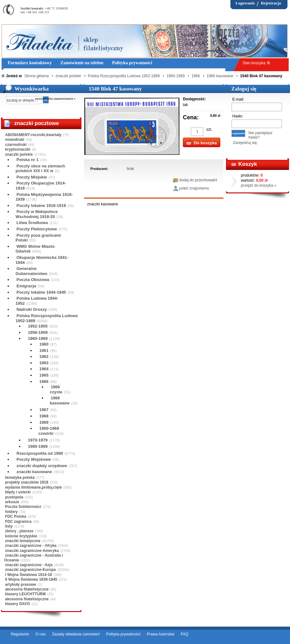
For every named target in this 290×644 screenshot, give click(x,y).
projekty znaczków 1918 (27, 482)
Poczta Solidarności (23, 507)
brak (130, 169)
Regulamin (20, 634)
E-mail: (238, 99)
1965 (44, 375)
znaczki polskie (19, 154)
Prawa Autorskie (161, 634)
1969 (44, 422)
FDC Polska (16, 516)
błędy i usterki (18, 492)
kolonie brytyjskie (21, 536)
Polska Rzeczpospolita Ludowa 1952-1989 (47, 318)
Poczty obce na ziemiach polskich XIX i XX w (40, 169)
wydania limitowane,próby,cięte (33, 487)
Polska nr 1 (27, 160)
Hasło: (238, 116)
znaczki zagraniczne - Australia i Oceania (34, 558)
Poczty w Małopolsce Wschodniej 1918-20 (37, 214)
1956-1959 (38, 332)
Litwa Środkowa (32, 223)
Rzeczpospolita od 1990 (40, 453)
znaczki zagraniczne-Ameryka (32, 551)
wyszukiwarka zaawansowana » (55, 99)
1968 (44, 416)
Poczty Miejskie (32, 177)
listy (9, 526)
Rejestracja (271, 3)
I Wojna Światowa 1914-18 (29, 575)
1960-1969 (38, 338)
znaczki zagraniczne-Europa (30, 570)
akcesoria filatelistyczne (27, 589)
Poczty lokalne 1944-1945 (41, 292)
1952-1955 (38, 326)
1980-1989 (38, 446)
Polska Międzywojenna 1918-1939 (44, 197)
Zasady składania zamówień (76, 634)
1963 (44, 363)
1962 (44, 356)
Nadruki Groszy (32, 309)
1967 (44, 410)
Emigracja (26, 286)
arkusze (12, 502)
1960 (44, 344)
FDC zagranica (18, 522)
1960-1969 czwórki (49, 431)
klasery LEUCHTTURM (25, 594)
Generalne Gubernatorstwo (31, 271)
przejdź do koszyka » (259, 185)
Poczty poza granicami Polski (38, 238)
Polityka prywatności (123, 634)
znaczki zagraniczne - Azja (29, 565)
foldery (11, 512)
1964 (44, 369)
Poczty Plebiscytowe (37, 229)
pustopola (14, 497)
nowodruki (15, 140)
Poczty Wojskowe (34, 459)
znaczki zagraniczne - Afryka (31, 546)
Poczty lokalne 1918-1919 (41, 206)
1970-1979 (38, 440)
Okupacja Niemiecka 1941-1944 (42, 260)
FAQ (184, 634)
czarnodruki (16, 145)
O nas (41, 634)
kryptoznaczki (18, 149)
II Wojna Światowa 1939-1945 (31, 579)
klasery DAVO (18, 604)
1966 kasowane (60, 400)
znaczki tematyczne (23, 541)
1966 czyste (56, 389)
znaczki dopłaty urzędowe (42, 466)
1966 (44, 381)
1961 (44, 350)
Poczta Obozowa (33, 280)
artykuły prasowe (21, 585)
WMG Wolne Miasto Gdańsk (35, 249)
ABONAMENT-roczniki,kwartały (33, 135)
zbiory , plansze (19, 531)
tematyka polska (20, 478)
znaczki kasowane (34, 472)
